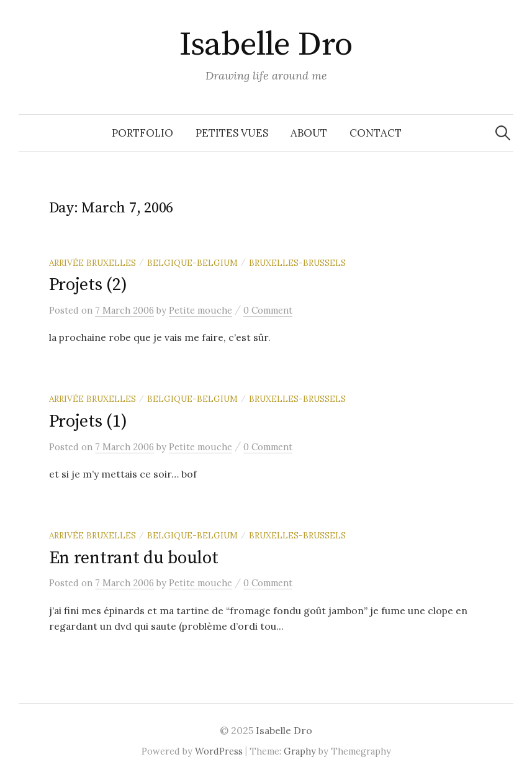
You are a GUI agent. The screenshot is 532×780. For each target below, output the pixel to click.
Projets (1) (88, 421)
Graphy (300, 751)
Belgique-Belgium (192, 263)
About (309, 133)
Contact (376, 133)
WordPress (219, 751)
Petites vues (232, 133)
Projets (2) (88, 285)
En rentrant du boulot (134, 558)
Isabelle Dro (266, 45)
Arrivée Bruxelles (92, 263)
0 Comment (268, 310)
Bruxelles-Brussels (297, 263)
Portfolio (142, 133)
